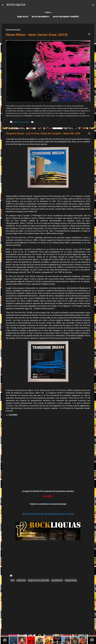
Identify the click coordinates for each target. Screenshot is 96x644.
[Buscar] (93, 6)
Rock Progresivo (41, 17)
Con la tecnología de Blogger (48, 639)
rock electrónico (57, 580)
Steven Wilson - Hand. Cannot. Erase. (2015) (37, 35)
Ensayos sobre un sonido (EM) (39, 580)
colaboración (21, 580)
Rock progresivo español (66, 17)
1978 (12, 580)
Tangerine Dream (71, 580)
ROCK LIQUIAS (16, 5)
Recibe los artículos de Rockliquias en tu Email (48, 514)
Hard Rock (23, 17)
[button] (89, 34)
